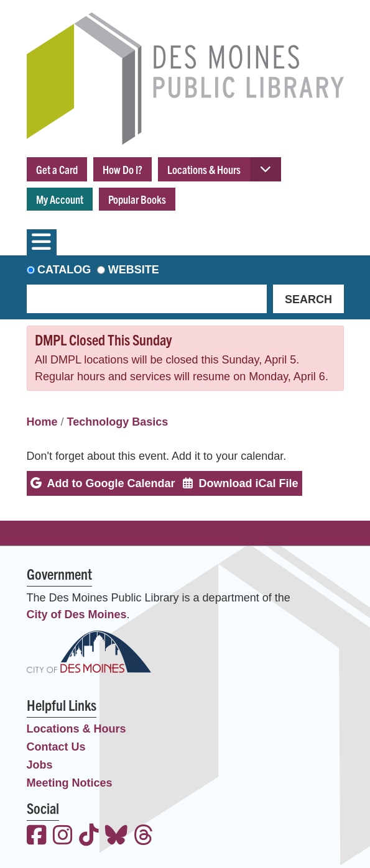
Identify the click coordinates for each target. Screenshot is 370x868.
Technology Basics (118, 422)
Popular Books (137, 199)
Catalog (64, 270)
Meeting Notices (70, 783)
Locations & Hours (204, 169)
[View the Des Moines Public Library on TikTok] (89, 837)
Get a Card (57, 169)
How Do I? (123, 169)
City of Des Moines (77, 614)
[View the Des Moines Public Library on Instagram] (63, 837)
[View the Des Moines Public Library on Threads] (144, 837)
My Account (60, 199)
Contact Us (56, 747)
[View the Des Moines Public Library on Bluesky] (116, 837)
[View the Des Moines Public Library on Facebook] (37, 837)
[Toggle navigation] (42, 242)
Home (42, 422)
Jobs (40, 765)
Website (134, 270)
